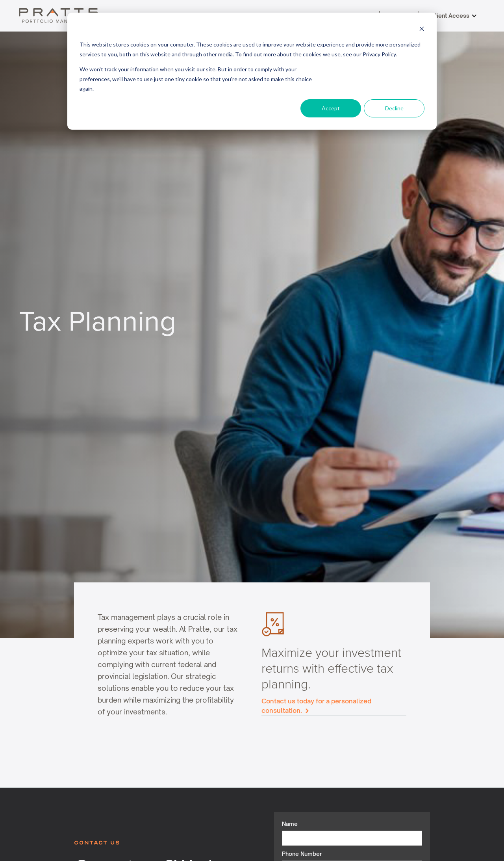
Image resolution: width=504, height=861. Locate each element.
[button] (454, 16)
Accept (331, 108)
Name (290, 824)
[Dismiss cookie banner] (422, 30)
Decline (394, 108)
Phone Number (302, 854)
